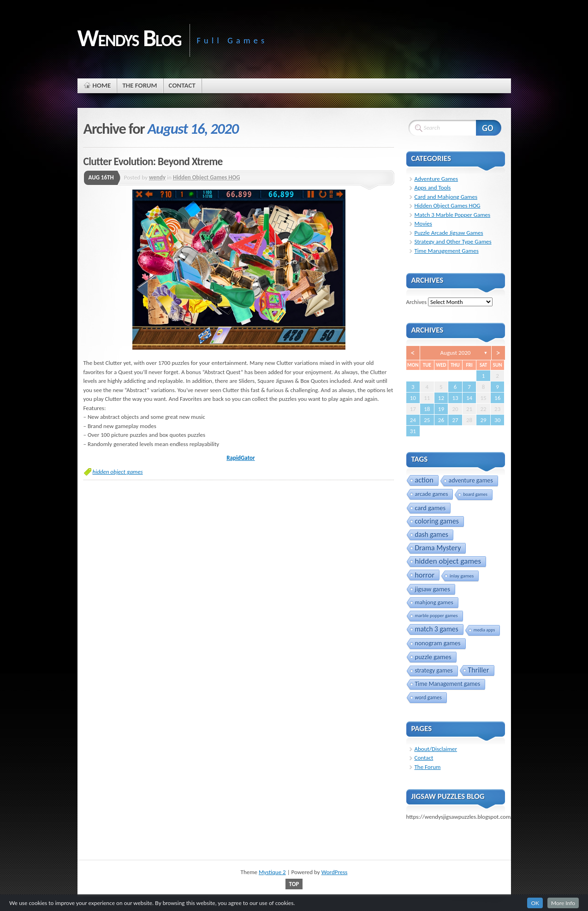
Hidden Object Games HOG (207, 177)
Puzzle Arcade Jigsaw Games (449, 233)
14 (469, 398)
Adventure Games (437, 179)
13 (455, 398)
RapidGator (241, 458)
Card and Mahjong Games (446, 197)
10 (413, 398)
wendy (157, 177)
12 (441, 398)
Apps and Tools (433, 188)
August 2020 (456, 353)
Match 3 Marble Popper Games (453, 215)
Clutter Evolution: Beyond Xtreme (153, 161)
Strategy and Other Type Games (453, 241)
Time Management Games (447, 251)
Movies (423, 223)
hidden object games (118, 472)
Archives (416, 302)
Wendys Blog (129, 38)
